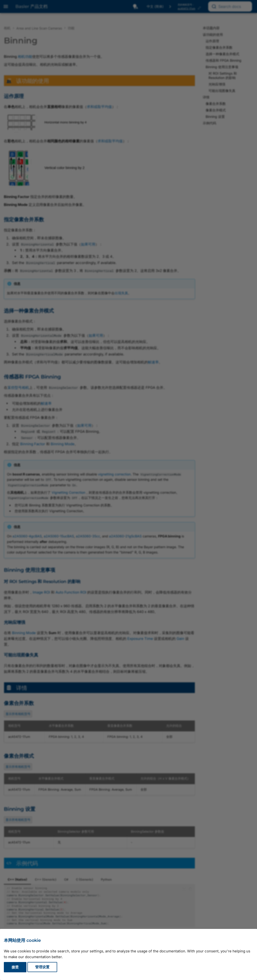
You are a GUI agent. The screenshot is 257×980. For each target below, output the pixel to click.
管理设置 (42, 967)
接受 (15, 967)
